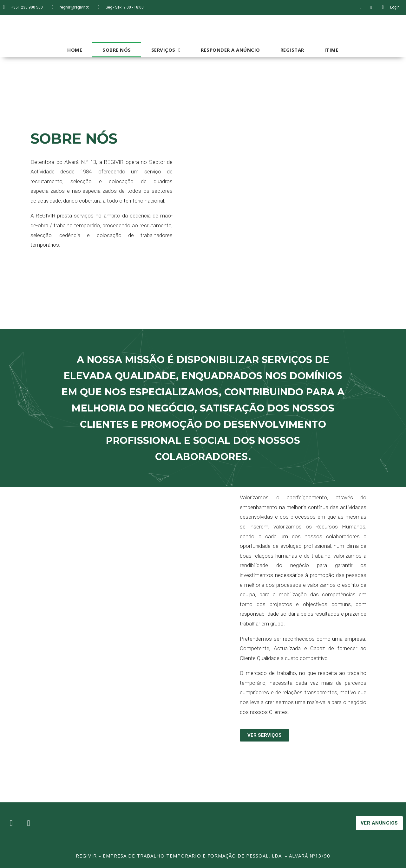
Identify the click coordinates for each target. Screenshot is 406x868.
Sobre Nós (117, 50)
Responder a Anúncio (230, 50)
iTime (332, 50)
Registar (292, 50)
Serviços (166, 50)
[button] (265, 735)
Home (75, 50)
